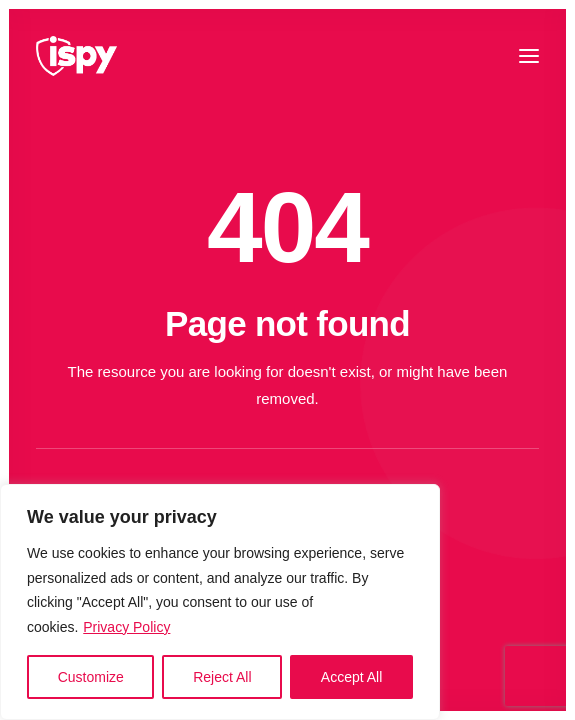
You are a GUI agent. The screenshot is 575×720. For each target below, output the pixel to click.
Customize (91, 677)
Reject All (222, 677)
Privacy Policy (126, 627)
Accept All (351, 677)
